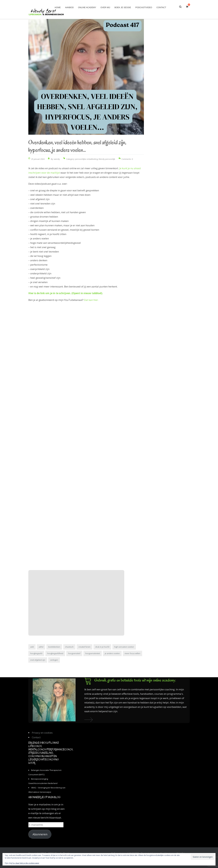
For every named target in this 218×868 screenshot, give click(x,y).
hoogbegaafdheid (55, 653)
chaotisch (69, 647)
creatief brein (84, 647)
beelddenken (54, 647)
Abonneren (40, 834)
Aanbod (69, 7)
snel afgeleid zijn (38, 660)
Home (58, 7)
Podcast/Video (144, 7)
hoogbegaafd (36, 653)
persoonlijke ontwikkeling (86, 159)
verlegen (54, 660)
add (32, 647)
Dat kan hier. (91, 300)
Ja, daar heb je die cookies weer (26, 863)
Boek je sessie (123, 7)
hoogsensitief (74, 653)
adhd (41, 647)
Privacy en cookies (42, 733)
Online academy (87, 7)
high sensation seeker (124, 647)
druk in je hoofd (102, 647)
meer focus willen (132, 653)
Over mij (105, 7)
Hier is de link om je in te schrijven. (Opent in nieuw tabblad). (66, 293)
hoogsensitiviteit (93, 653)
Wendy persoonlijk (107, 159)
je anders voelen (112, 653)
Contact (161, 7)
